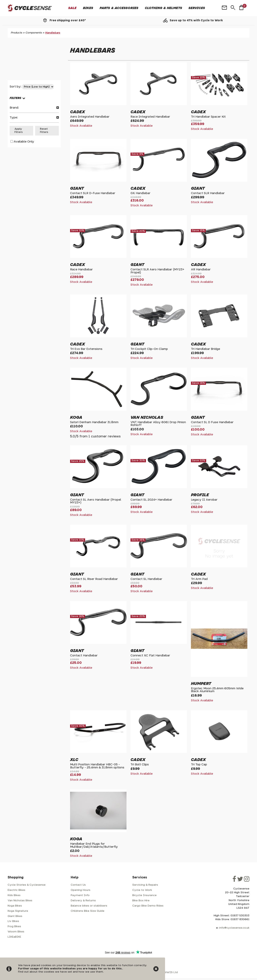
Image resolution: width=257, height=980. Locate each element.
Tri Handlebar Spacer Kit (208, 117)
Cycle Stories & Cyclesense (27, 885)
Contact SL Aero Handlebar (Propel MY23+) (96, 501)
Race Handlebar (81, 269)
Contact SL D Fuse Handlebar (212, 422)
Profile (200, 495)
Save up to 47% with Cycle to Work (196, 20)
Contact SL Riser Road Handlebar (94, 579)
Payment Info (80, 895)
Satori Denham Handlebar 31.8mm (94, 422)
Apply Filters (19, 131)
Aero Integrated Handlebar (90, 117)
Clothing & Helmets (163, 8)
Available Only (24, 142)
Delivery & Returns (83, 901)
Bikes (88, 8)
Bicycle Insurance (144, 895)
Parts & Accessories (119, 8)
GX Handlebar (140, 193)
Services (197, 8)
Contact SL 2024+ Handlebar (151, 500)
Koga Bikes (15, 906)
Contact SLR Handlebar (208, 193)
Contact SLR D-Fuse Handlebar (93, 193)
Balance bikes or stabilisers (89, 906)
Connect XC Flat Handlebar (150, 656)
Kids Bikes (14, 895)
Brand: (34, 108)
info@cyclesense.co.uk (234, 928)
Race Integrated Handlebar (150, 117)
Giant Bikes (15, 916)
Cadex (78, 112)
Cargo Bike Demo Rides (148, 906)
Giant (77, 188)
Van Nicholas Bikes (20, 901)
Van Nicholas (147, 418)
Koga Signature (18, 911)
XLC (74, 760)
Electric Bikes (16, 890)
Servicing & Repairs (145, 885)
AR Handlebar (201, 269)
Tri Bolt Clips (140, 765)
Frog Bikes (14, 927)
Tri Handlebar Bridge (205, 349)
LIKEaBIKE (14, 937)
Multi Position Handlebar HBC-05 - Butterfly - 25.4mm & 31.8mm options (97, 766)
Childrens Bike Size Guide (88, 911)
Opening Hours (81, 890)
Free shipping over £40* (68, 20)
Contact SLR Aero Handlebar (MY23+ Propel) (157, 271)
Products (17, 33)
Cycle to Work (142, 890)
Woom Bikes (16, 932)
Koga (76, 418)
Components (34, 33)
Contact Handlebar (84, 656)
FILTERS (15, 98)
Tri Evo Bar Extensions (86, 349)
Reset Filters (44, 131)
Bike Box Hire (141, 901)
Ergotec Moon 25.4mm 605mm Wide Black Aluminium (217, 690)
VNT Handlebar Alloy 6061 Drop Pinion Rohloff (158, 424)
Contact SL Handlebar (146, 579)
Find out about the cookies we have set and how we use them (61, 972)
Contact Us (78, 885)
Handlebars (53, 33)
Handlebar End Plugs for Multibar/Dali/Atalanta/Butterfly (94, 845)
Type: (34, 118)
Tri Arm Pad (199, 579)
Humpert (201, 684)
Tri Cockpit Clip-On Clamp (149, 349)
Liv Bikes (13, 921)
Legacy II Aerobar (204, 500)
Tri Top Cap (199, 765)
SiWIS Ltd (171, 972)
